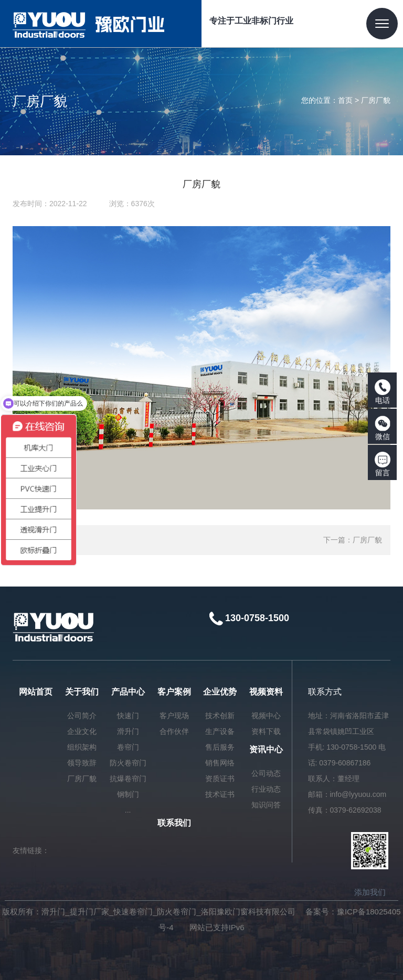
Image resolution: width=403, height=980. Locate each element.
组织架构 (82, 747)
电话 (383, 392)
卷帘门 (128, 747)
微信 (383, 428)
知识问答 (266, 805)
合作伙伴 (174, 731)
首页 (345, 100)
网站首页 (36, 692)
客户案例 (174, 692)
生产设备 (220, 731)
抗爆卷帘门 (128, 779)
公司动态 (266, 773)
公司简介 (82, 716)
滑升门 (128, 731)
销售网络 (220, 763)
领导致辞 (82, 763)
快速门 (128, 716)
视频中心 (266, 716)
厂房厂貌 (376, 100)
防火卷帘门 (128, 763)
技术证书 (220, 794)
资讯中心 (266, 749)
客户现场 (174, 716)
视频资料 (266, 692)
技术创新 (220, 716)
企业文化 (82, 731)
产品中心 (128, 692)
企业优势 (220, 692)
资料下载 (266, 731)
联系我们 (174, 823)
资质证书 (220, 779)
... (128, 810)
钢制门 (128, 794)
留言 (383, 464)
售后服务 (220, 747)
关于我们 (82, 692)
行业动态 (266, 789)
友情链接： (31, 850)
